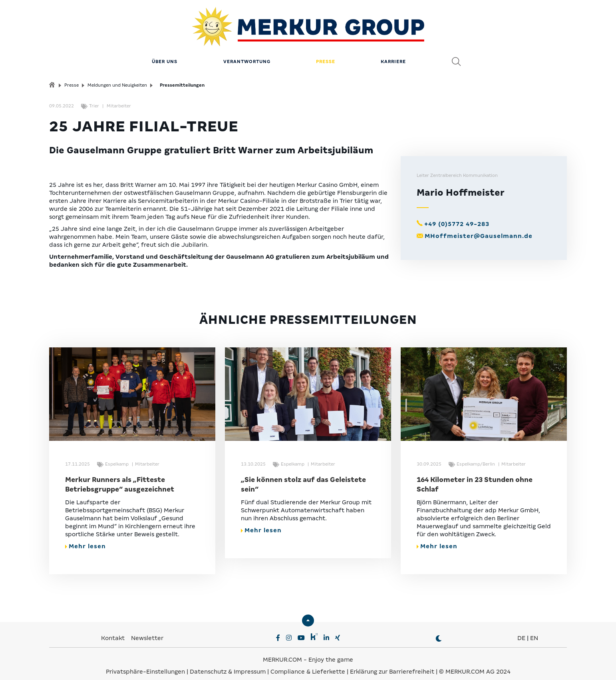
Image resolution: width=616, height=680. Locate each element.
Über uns (165, 54)
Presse (326, 54)
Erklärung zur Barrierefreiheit (392, 664)
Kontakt (114, 630)
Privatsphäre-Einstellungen (145, 664)
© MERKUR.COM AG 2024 (475, 664)
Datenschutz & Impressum (229, 664)
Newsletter (147, 630)
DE (521, 630)
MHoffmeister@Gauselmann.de (479, 228)
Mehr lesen (85, 539)
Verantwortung (247, 54)
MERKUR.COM (282, 652)
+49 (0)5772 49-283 (457, 216)
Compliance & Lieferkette (309, 664)
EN (534, 630)
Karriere (393, 54)
